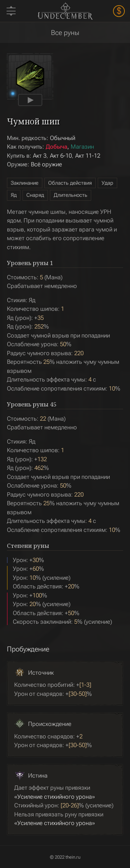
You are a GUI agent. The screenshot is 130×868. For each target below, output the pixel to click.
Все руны (65, 33)
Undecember (65, 11)
